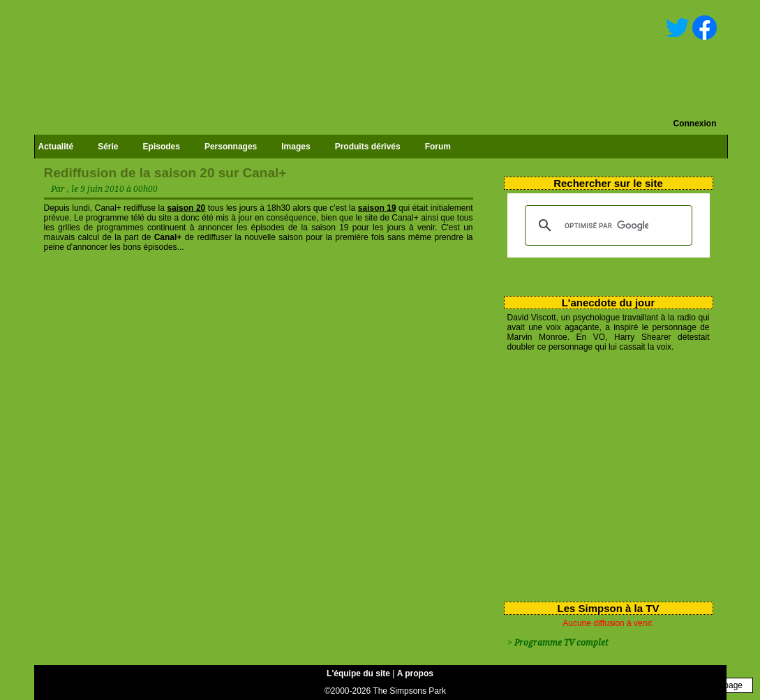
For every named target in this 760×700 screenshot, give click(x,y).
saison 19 (377, 208)
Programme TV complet (561, 643)
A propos (415, 673)
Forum (438, 147)
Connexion (695, 124)
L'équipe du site (358, 673)
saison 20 (186, 208)
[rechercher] (606, 225)
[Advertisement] (603, 474)
